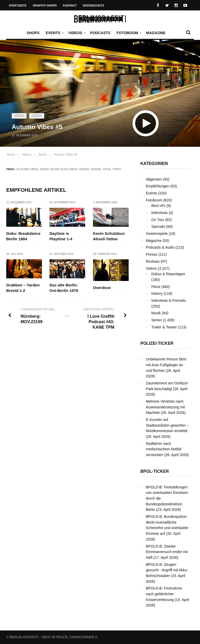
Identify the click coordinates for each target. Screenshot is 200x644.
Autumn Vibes (27, 169)
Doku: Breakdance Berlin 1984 (23, 236)
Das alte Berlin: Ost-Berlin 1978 (64, 288)
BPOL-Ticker (155, 471)
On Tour (158, 220)
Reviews (153, 261)
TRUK (107, 169)
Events (54, 33)
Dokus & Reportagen (168, 274)
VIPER (117, 169)
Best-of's (158, 206)
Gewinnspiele (157, 234)
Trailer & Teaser (164, 327)
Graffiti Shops (45, 5)
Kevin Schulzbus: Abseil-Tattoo (109, 236)
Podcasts (100, 33)
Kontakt (70, 5)
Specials (158, 226)
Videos (76, 33)
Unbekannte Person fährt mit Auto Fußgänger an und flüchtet (166, 365)
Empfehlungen (158, 186)
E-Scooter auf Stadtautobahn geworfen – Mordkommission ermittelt (167, 425)
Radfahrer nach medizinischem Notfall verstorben (164, 449)
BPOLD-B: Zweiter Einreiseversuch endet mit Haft (167, 552)
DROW (44, 169)
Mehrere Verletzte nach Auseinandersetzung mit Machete (165, 407)
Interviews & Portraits (168, 300)
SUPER (84, 169)
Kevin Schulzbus (64, 169)
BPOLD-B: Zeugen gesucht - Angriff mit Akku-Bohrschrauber (167, 570)
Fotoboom (129, 33)
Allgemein (154, 179)
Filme (156, 287)
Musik (156, 313)
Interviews (160, 213)
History (157, 293)
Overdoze (102, 288)
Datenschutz (94, 5)
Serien (19, 116)
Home (11, 155)
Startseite (18, 5)
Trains (96, 169)
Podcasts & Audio (160, 247)
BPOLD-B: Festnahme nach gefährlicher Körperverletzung (164, 594)
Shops (33, 33)
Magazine (156, 33)
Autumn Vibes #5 (65, 155)
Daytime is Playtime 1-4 (61, 236)
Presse (152, 254)
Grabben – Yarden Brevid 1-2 (23, 288)
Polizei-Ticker (157, 343)
